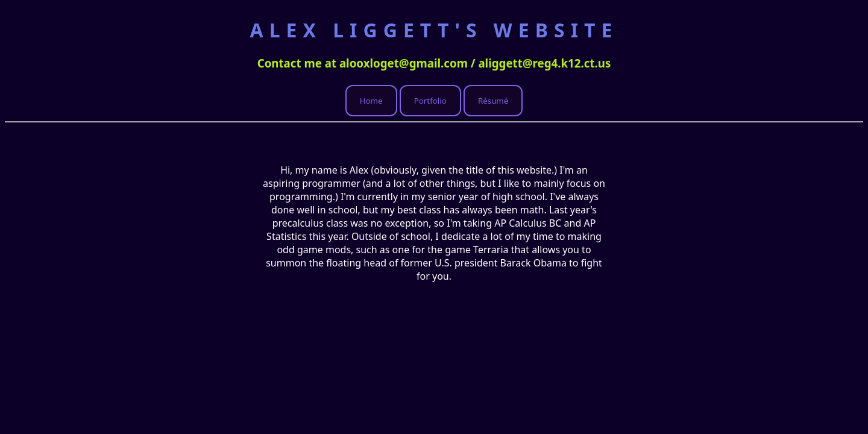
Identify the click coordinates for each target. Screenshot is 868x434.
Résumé (493, 101)
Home (371, 101)
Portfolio (430, 101)
